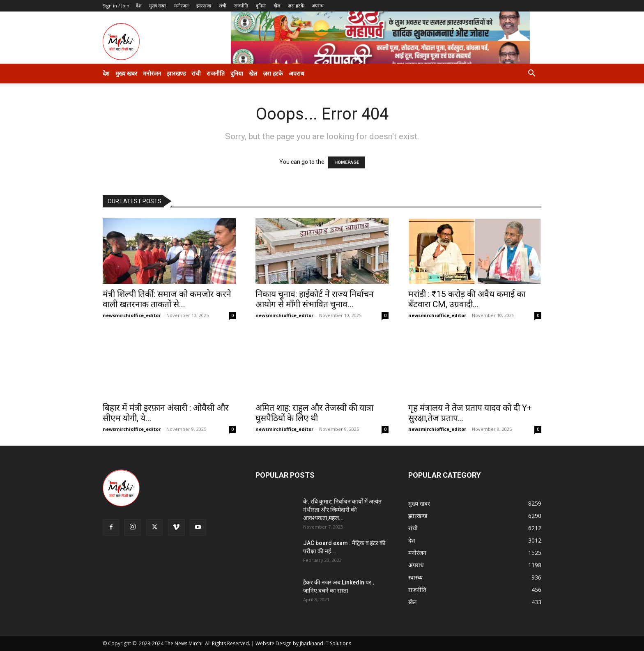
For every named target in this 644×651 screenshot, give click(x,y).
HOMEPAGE (347, 162)
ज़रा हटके (296, 6)
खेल (277, 6)
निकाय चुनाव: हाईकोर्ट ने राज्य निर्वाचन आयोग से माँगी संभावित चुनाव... (315, 299)
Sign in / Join (116, 6)
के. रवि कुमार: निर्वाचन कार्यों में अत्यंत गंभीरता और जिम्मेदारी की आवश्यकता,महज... (342, 510)
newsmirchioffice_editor (132, 315)
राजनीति (241, 6)
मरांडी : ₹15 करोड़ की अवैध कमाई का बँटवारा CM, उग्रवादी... (467, 299)
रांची (223, 6)
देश (139, 6)
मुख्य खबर (158, 6)
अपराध (318, 6)
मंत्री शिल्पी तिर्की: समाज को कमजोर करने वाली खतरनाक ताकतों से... (167, 299)
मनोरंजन (181, 6)
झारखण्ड (204, 6)
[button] (531, 74)
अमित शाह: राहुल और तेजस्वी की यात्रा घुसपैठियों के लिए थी (314, 413)
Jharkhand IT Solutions (325, 643)
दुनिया (261, 6)
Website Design (274, 643)
